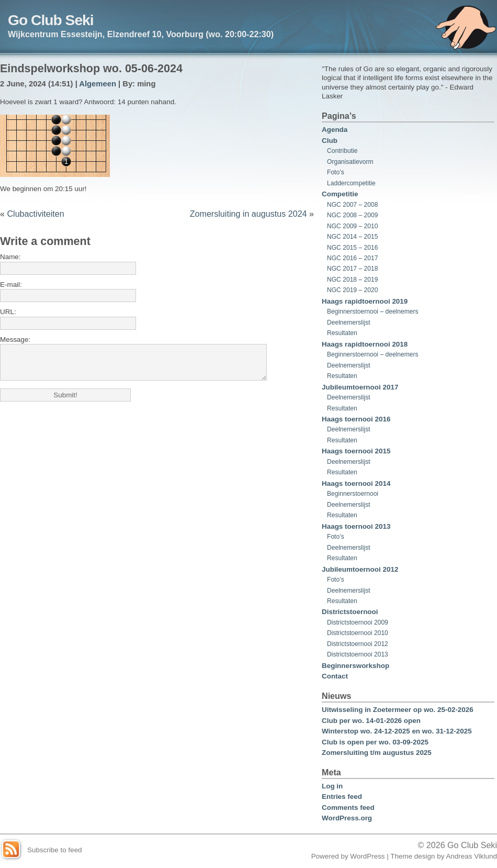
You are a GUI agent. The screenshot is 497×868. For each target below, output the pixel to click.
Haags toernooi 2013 (356, 526)
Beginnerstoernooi (353, 494)
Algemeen (98, 84)
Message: (15, 340)
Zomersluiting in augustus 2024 (249, 214)
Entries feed (342, 797)
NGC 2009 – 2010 (352, 226)
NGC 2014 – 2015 (352, 237)
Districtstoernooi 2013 (358, 654)
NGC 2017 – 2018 (352, 269)
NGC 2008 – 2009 (352, 215)
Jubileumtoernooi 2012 (360, 569)
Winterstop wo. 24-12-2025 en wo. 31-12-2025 (397, 731)
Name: (10, 257)
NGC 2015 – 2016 (352, 248)
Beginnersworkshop (355, 666)
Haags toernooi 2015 (356, 451)
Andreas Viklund (471, 856)
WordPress (367, 856)
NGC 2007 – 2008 (352, 205)
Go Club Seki (51, 20)
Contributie (342, 151)
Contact (335, 676)
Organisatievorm (350, 162)
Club (330, 141)
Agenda (335, 130)
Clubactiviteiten (35, 214)
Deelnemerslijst (349, 322)
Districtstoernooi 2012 (358, 644)
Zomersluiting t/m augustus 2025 (377, 753)
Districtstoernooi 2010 (358, 633)
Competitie (340, 194)
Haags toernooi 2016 (356, 419)
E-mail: (11, 285)
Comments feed (348, 808)
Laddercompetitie (351, 183)
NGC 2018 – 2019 (352, 280)
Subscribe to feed (55, 850)
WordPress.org (347, 818)
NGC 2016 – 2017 (352, 258)
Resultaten (342, 333)
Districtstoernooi (350, 612)
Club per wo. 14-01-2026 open (371, 721)
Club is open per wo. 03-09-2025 (375, 742)
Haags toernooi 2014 (356, 483)
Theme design (413, 856)
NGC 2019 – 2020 (352, 290)
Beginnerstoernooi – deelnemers (373, 311)
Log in (332, 786)
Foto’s (336, 172)
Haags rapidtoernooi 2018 (365, 344)
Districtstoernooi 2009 (358, 622)
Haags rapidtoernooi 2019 (365, 301)
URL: (8, 312)
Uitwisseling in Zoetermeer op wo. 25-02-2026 (398, 710)
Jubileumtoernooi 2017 (360, 387)
